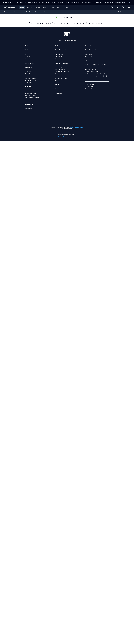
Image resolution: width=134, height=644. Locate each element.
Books (21, 12)
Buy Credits (88, 50)
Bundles (29, 12)
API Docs (58, 78)
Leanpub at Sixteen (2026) (93, 65)
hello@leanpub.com (76, 21)
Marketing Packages (31, 76)
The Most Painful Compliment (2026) (96, 63)
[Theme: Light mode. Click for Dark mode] (118, 7)
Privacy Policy (89, 87)
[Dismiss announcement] (129, 2)
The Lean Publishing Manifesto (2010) (96, 74)
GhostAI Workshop (31, 91)
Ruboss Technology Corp (76, 125)
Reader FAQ (88, 52)
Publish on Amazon (31, 78)
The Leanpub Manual (61, 72)
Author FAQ (58, 65)
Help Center (88, 54)
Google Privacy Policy (62, 134)
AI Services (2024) (90, 67)
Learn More (29, 106)
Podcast (121, 12)
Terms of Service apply (76, 134)
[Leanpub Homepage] (10, 7)
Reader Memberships (91, 48)
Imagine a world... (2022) (92, 69)
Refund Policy (89, 89)
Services (68, 8)
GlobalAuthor (29, 72)
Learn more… (122, 2)
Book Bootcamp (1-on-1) (32, 98)
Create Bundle (59, 52)
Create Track (59, 57)
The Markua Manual (61, 76)
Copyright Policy (90, 84)
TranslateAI (29, 80)
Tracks (46, 12)
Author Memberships (61, 48)
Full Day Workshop (31, 93)
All (14, 12)
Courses (37, 12)
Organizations (57, 8)
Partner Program (60, 87)
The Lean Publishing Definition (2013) (96, 72)
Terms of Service (90, 82)
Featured (7, 12)
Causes (57, 89)
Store (22, 8)
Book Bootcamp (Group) (32, 95)
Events (29, 8)
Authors (37, 8)
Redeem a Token (30, 61)
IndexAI (27, 74)
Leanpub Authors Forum (62, 69)
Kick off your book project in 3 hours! (15, 2)
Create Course (59, 54)
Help (128, 12)
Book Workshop (30, 89)
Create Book (59, 50)
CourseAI (28, 69)
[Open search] (112, 7)
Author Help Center (61, 67)
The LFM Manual (60, 74)
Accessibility (59, 91)
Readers (46, 8)
